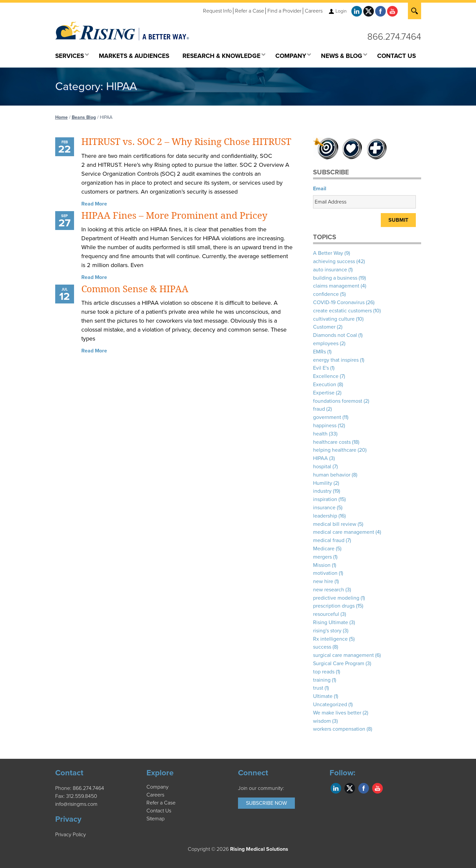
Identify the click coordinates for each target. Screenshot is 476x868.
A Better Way (328, 253)
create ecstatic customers (342, 311)
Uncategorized (330, 705)
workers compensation (339, 729)
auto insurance (330, 270)
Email (320, 189)
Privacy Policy (71, 835)
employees (326, 343)
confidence (326, 294)
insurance (324, 508)
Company (158, 787)
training (322, 680)
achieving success (334, 261)
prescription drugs (334, 606)
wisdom (322, 721)
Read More (94, 204)
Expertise (324, 393)
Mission (322, 565)
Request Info (217, 11)
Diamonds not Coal (335, 335)
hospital (322, 467)
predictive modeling (336, 598)
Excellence (326, 376)
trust (318, 688)
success (322, 647)
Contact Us (159, 811)
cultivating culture (334, 319)
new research (329, 590)
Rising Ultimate (331, 622)
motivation (325, 573)
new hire (323, 581)
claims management (336, 286)
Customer (324, 327)
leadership (325, 516)
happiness (325, 426)
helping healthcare (335, 450)
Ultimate (323, 696)
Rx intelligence (330, 639)
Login (341, 11)
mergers (322, 557)
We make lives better (337, 713)
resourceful (326, 614)
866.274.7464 (394, 37)
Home (61, 117)
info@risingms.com (76, 804)
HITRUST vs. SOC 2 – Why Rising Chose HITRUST (186, 142)
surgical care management (343, 655)
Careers (314, 11)
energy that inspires (336, 360)
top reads (324, 672)
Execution (325, 385)
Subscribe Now (266, 803)
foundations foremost (338, 401)
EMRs (319, 352)
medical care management (344, 532)
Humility (323, 483)
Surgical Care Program (339, 663)
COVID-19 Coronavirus (339, 302)
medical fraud (329, 540)
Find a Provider (284, 11)
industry (322, 491)
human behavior (332, 475)
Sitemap (156, 819)
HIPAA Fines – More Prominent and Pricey (174, 216)
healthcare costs (332, 442)
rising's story (327, 631)
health (320, 434)
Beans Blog (84, 117)
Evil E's (321, 368)
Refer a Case (250, 11)
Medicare (324, 549)
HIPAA (320, 458)
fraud (319, 409)
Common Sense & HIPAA (135, 289)
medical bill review (335, 524)
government (327, 417)
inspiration (325, 499)
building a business (335, 278)
